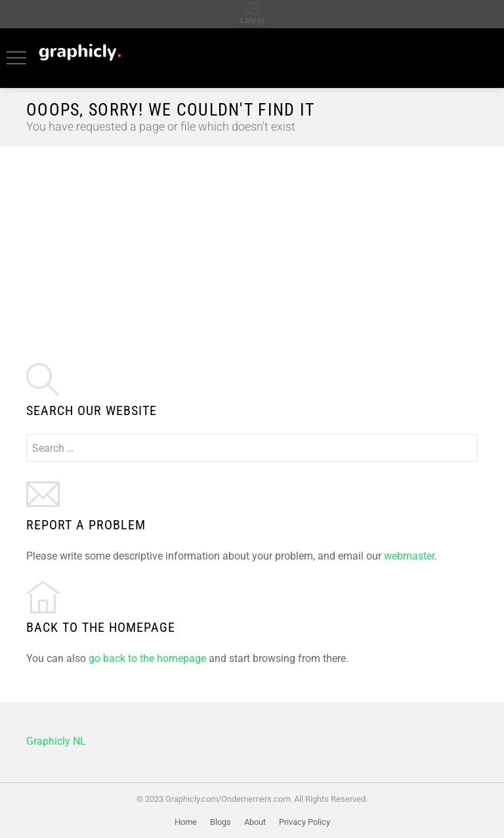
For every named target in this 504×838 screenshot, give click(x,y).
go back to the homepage (147, 658)
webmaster (409, 556)
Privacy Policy (304, 822)
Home (186, 822)
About (255, 822)
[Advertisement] (252, 245)
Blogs (220, 822)
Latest (252, 20)
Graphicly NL (56, 741)
